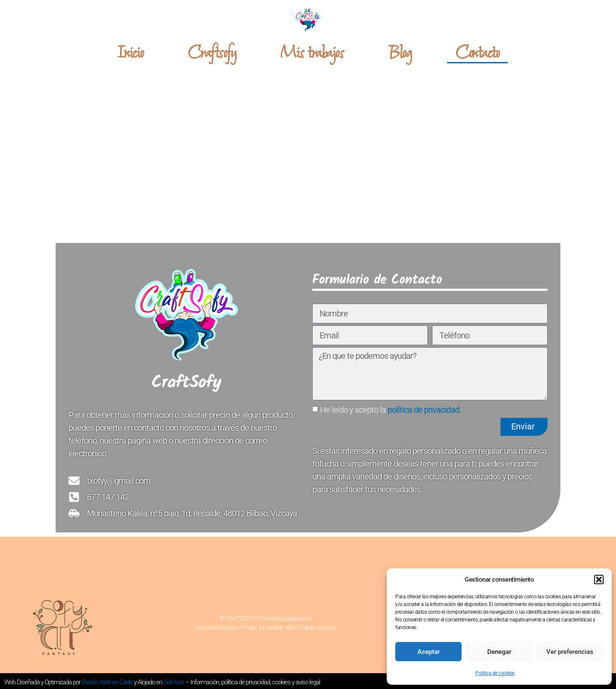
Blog (400, 53)
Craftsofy (212, 53)
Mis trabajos (312, 53)
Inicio (130, 53)
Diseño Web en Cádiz (107, 682)
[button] (599, 580)
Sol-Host (174, 682)
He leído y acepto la (390, 409)
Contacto (477, 53)
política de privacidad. (424, 409)
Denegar (499, 652)
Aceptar (429, 652)
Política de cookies (495, 673)
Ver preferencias (570, 652)
